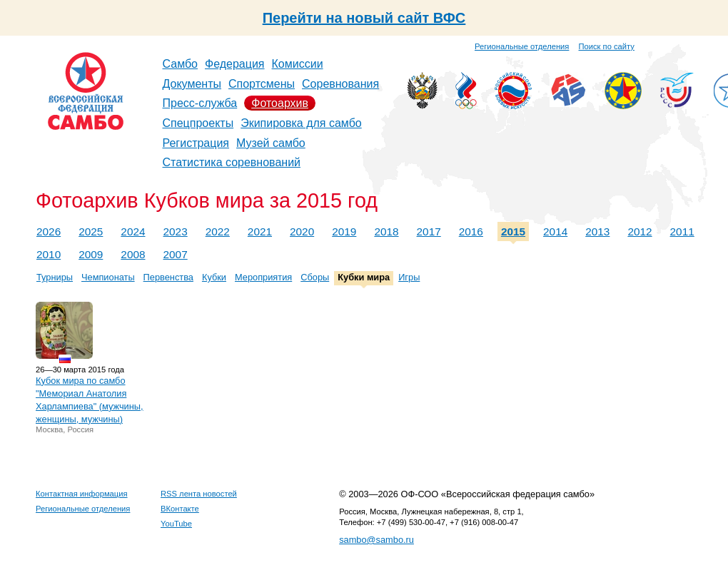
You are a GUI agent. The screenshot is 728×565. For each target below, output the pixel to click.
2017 (429, 231)
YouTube (176, 524)
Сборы (315, 277)
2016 (471, 231)
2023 (176, 231)
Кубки (214, 277)
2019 (344, 231)
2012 (639, 231)
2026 (49, 231)
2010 (49, 254)
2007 (176, 254)
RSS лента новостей (199, 494)
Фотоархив (280, 103)
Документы (192, 84)
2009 (91, 254)
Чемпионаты (108, 277)
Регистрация (196, 143)
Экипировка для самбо (301, 123)
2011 (682, 231)
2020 (302, 231)
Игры (409, 277)
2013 (597, 231)
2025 (91, 231)
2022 (218, 231)
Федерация (235, 64)
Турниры (55, 277)
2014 (555, 231)
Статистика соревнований (232, 162)
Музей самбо (271, 143)
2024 (133, 231)
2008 (133, 254)
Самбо (181, 64)
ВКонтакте (180, 509)
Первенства (168, 277)
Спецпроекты (198, 123)
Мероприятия (263, 277)
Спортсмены (262, 84)
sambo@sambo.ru (376, 540)
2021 (260, 231)
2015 (513, 231)
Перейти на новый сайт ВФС (364, 18)
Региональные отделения (522, 46)
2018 (386, 231)
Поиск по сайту (607, 46)
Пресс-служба (200, 103)
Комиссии (298, 64)
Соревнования (340, 84)
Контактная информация (82, 494)
